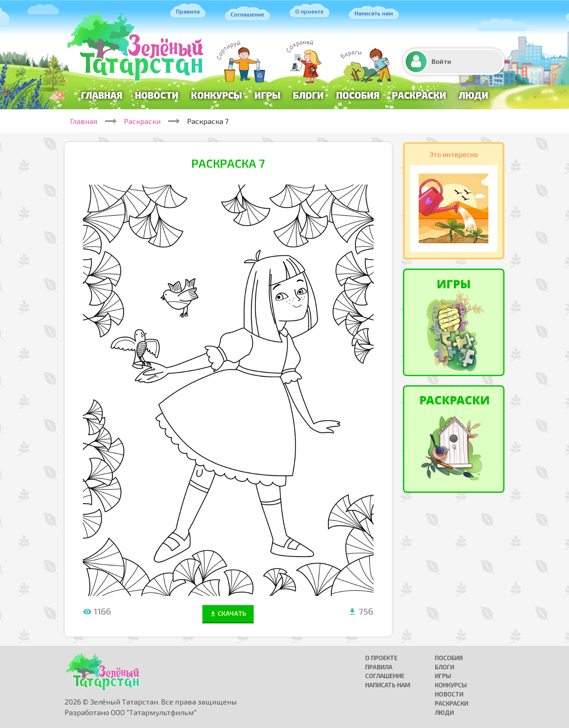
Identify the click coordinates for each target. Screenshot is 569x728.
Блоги (308, 95)
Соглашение (247, 14)
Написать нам (374, 13)
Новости (157, 95)
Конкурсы (216, 95)
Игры (267, 95)
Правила (188, 11)
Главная (102, 95)
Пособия (358, 95)
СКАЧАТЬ (228, 613)
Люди (473, 95)
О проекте (309, 11)
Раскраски (419, 95)
